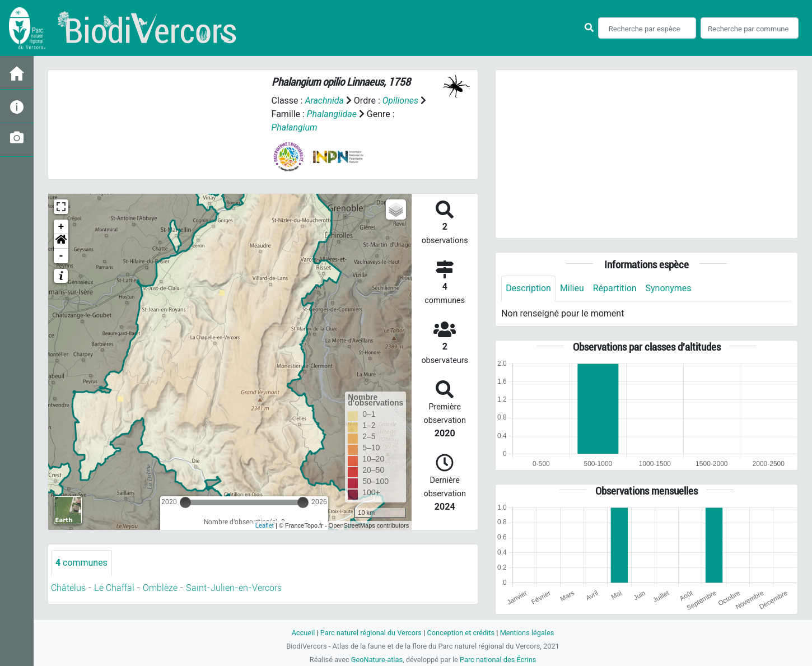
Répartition (615, 288)
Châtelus (68, 588)
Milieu (572, 288)
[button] (61, 241)
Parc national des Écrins (498, 660)
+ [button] (61, 227)
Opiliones (400, 101)
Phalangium (295, 127)
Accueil (303, 633)
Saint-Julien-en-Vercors (234, 588)
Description (528, 288)
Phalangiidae (332, 114)
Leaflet (265, 525)
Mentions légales (527, 633)
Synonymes (669, 288)
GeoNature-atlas (377, 660)
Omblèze (160, 588)
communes (81, 563)
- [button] (61, 256)
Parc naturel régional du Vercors (371, 633)
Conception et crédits (461, 633)
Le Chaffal (114, 588)
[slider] (185, 502)
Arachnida (324, 101)
